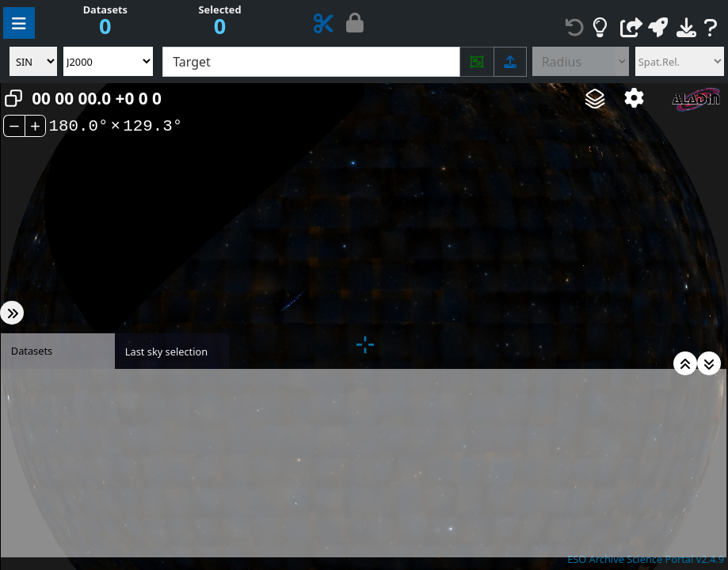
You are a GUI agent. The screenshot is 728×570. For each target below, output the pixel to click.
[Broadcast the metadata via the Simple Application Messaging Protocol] (658, 28)
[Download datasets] (686, 28)
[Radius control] (574, 62)
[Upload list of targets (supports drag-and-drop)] (510, 62)
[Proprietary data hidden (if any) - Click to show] (355, 26)
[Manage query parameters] (19, 23)
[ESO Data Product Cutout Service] (324, 27)
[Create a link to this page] (631, 28)
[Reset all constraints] (575, 28)
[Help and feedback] (711, 28)
